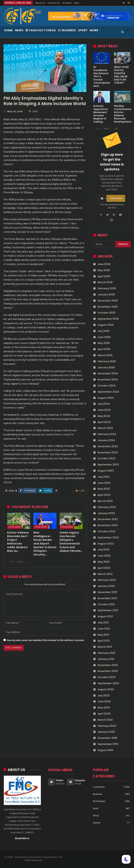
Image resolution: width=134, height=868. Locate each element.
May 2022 (104, 562)
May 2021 (103, 635)
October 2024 (107, 386)
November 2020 (108, 671)
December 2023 (108, 446)
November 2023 (108, 453)
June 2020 (104, 701)
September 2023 (108, 465)
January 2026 (106, 295)
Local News (14, 527)
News (19, 30)
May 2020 (104, 708)
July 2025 (103, 331)
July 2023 (103, 477)
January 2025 (106, 367)
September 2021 (108, 610)
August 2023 (106, 471)
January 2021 (106, 659)
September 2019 (108, 744)
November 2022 (108, 525)
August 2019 (105, 750)
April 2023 (104, 495)
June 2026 (104, 264)
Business (67, 30)
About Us (40, 3)
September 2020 (108, 683)
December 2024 (108, 373)
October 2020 (107, 677)
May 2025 (104, 343)
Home (8, 30)
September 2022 (108, 538)
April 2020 (104, 714)
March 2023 (105, 501)
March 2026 (105, 282)
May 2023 (104, 489)
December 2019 (107, 738)
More (78, 3)
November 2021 (107, 598)
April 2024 (104, 422)
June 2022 (104, 556)
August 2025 (106, 325)
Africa (96, 816)
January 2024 (106, 440)
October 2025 (106, 313)
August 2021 (105, 616)
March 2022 (105, 574)
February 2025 (107, 361)
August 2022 (106, 544)
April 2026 (104, 276)
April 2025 (104, 349)
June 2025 (104, 337)
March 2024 (105, 428)
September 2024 (108, 392)
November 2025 (108, 307)
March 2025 (105, 355)
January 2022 (106, 586)
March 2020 (105, 720)
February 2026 (107, 288)
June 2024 (104, 410)
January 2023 (106, 513)
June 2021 (104, 629)
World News (99, 801)
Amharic (67, 3)
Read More (22, 838)
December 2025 (108, 301)
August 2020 (106, 689)
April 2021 (104, 641)
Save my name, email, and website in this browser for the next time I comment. (46, 640)
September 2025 (108, 319)
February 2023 (107, 507)
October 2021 (106, 604)
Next (21, 562)
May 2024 (104, 416)
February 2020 (107, 726)
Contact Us (54, 3)
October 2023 (106, 458)
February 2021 (106, 653)
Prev (12, 562)
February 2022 (107, 580)
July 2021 (103, 623)
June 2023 (104, 483)
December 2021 (107, 592)
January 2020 (106, 732)
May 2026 (104, 270)
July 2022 (103, 550)
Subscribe (116, 198)
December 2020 (108, 665)
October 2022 (106, 531)
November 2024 (108, 380)
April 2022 (104, 568)
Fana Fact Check (41, 30)
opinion (97, 823)
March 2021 (105, 647)
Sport (83, 30)
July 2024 (104, 404)
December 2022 (108, 519)
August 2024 (106, 398)
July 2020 (104, 696)
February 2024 (107, 434)
